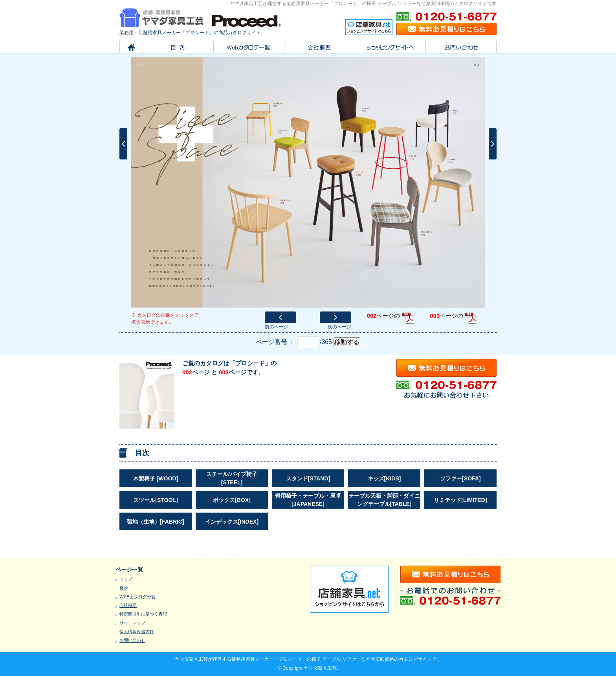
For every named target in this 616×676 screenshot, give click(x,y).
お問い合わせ (132, 640)
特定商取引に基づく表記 (143, 614)
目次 (124, 588)
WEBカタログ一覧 (137, 597)
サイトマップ (132, 623)
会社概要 (128, 605)
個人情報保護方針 (137, 632)
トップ (126, 579)
